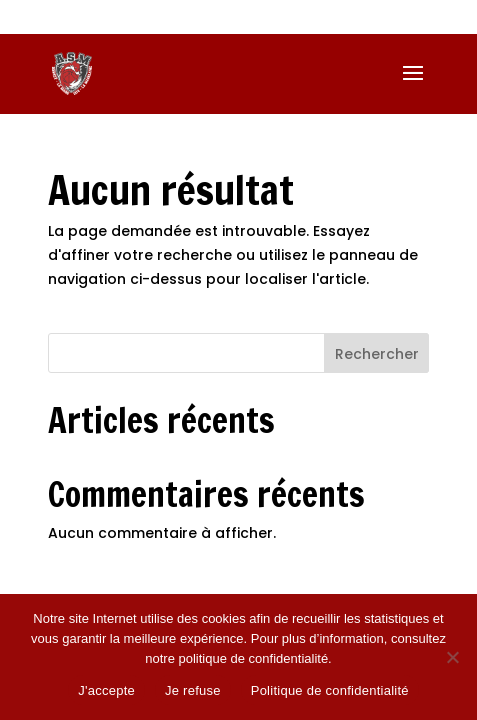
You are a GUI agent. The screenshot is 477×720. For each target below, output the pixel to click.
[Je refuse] (452, 657)
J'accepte (106, 690)
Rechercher (377, 354)
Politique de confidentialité (330, 690)
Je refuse (193, 690)
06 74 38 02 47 (128, 17)
